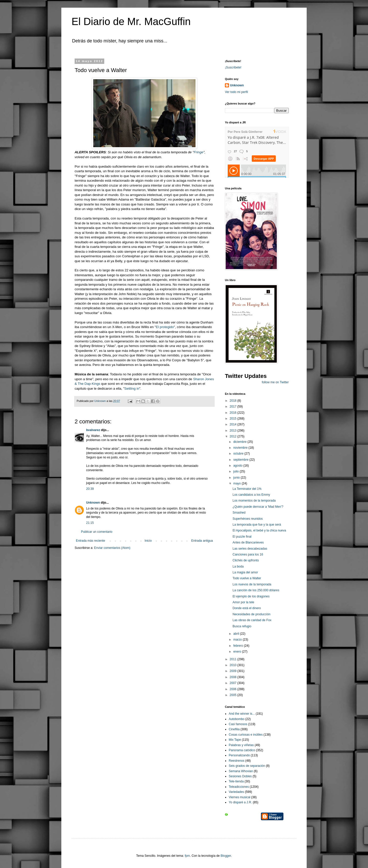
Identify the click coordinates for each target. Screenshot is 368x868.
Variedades (236, 792)
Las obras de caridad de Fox (252, 620)
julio (237, 471)
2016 (234, 413)
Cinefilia (234, 729)
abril (237, 634)
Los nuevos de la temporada (252, 584)
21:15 (90, 523)
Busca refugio (242, 626)
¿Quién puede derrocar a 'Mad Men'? (258, 507)
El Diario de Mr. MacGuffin (131, 21)
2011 (234, 659)
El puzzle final (242, 537)
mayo (238, 483)
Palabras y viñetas (241, 745)
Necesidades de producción (251, 614)
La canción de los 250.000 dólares (256, 590)
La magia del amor (245, 572)
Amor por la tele (243, 602)
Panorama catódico (242, 750)
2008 (234, 677)
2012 (234, 436)
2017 (234, 407)
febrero (239, 646)
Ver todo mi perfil (236, 92)
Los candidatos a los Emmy (251, 495)
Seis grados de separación (247, 766)
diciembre (240, 442)
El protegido (165, 327)
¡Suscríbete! (233, 67)
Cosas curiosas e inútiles (246, 735)
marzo (238, 640)
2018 (234, 401)
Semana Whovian (241, 771)
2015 (234, 419)
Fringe (198, 152)
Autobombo (237, 719)
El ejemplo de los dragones (251, 596)
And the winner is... (242, 714)
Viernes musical (239, 797)
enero (238, 652)
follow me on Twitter (275, 382)
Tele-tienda (236, 781)
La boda (238, 566)
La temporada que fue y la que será (257, 525)
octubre (239, 454)
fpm (187, 856)
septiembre (241, 460)
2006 (234, 689)
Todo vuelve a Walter (247, 578)
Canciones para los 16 (248, 554)
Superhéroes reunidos (248, 519)
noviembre (241, 448)
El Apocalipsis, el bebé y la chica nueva (259, 530)
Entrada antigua (202, 541)
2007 (234, 683)
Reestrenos (237, 761)
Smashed (239, 513)
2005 (234, 695)
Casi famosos (238, 724)
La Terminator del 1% (247, 489)
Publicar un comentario (97, 532)
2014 (234, 424)
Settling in (132, 389)
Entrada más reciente (90, 541)
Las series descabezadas (250, 549)
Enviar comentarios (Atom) (112, 548)
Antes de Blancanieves (248, 542)
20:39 (90, 489)
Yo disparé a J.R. (240, 802)
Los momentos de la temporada (254, 501)
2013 (234, 431)
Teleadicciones (239, 787)
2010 (234, 665)
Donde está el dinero (247, 608)
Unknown (93, 503)
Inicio (148, 541)
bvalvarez (93, 430)
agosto (238, 466)
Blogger (226, 856)
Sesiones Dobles (240, 776)
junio (237, 478)
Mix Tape (235, 740)
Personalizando (239, 755)
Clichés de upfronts (246, 560)
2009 (234, 671)
